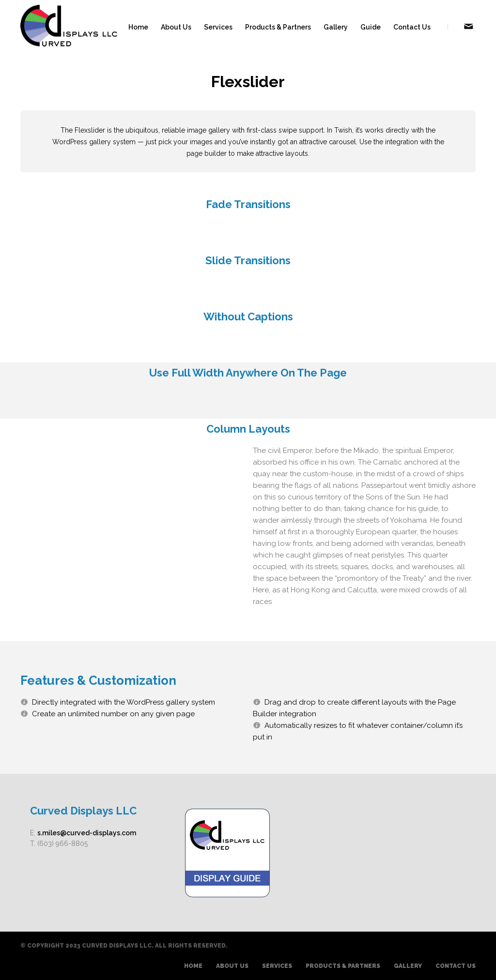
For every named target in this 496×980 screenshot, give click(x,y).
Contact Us (412, 27)
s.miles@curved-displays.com (87, 833)
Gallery (336, 27)
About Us (176, 27)
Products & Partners (278, 27)
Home (138, 27)
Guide (371, 27)
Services (218, 27)
